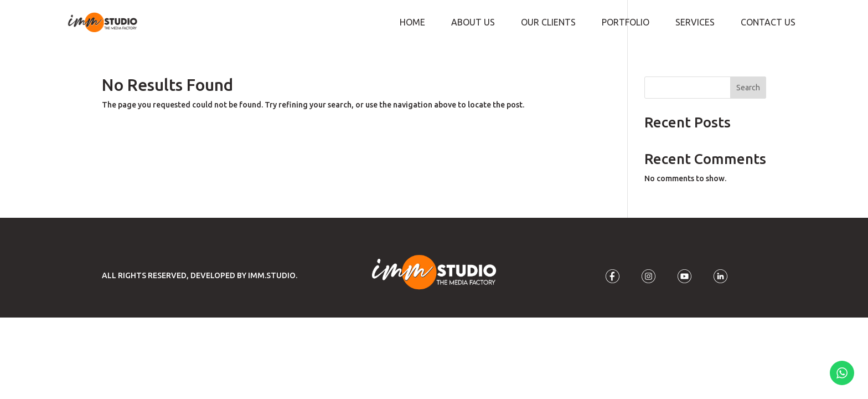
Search (748, 88)
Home (412, 23)
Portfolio (626, 23)
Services (695, 23)
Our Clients (548, 23)
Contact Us (768, 23)
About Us (473, 23)
